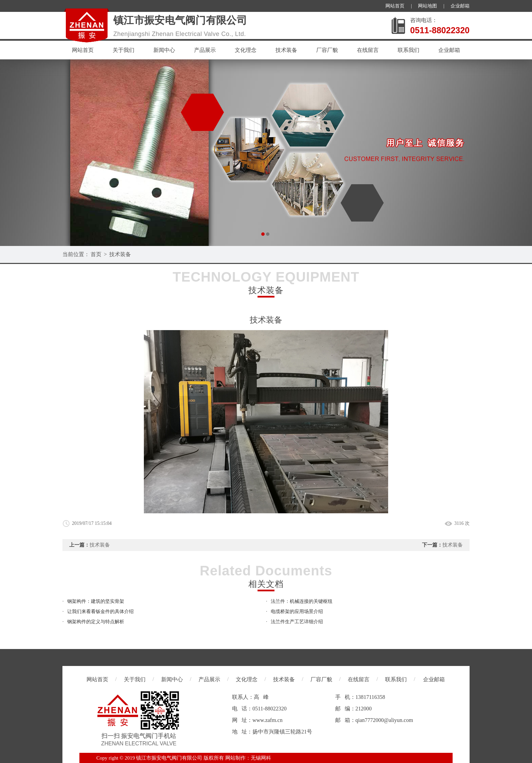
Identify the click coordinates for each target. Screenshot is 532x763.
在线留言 (368, 50)
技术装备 (286, 50)
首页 (96, 254)
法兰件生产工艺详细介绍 (297, 622)
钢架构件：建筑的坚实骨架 (96, 601)
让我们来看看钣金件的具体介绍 (100, 612)
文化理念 (246, 50)
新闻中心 (164, 50)
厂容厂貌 (327, 50)
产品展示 (205, 50)
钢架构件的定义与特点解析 (96, 622)
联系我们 (408, 50)
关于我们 (123, 50)
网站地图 (427, 6)
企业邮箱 (460, 6)
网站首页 (395, 6)
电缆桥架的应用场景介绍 (297, 612)
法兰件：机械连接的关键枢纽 (302, 601)
